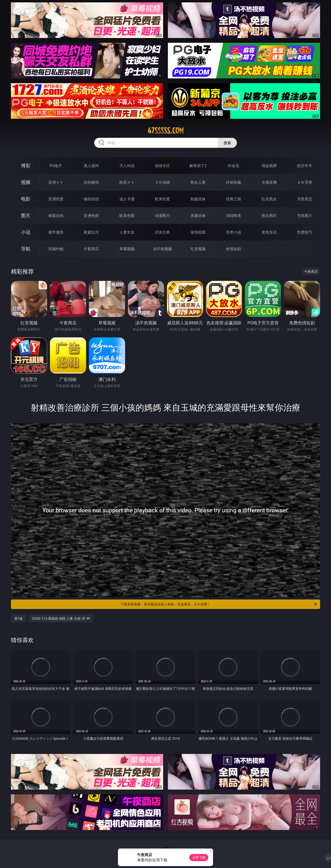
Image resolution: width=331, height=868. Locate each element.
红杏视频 (198, 249)
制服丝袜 (198, 199)
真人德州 (91, 166)
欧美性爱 (162, 199)
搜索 (227, 143)
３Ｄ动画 (162, 182)
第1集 (19, 618)
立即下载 (199, 857)
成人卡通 (127, 199)
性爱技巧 (305, 232)
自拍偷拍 (91, 182)
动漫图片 (162, 216)
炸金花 (234, 166)
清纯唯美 (234, 216)
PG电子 (56, 166)
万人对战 (127, 166)
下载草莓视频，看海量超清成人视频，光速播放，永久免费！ (219, 604)
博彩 (26, 165)
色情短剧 (234, 249)
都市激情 (56, 232)
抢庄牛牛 (305, 166)
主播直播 (269, 182)
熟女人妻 (198, 182)
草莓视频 (127, 249)
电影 (26, 199)
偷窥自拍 (56, 216)
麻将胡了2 (198, 166)
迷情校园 (198, 232)
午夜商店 (91, 249)
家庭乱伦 (91, 232)
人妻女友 (127, 232)
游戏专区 (162, 166)
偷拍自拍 (91, 199)
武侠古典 (162, 232)
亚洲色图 (91, 216)
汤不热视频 (162, 249)
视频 (26, 182)
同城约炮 (56, 249)
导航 (26, 249)
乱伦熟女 (269, 199)
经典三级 (234, 199)
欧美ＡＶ (127, 182)
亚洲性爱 (56, 199)
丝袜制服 (234, 182)
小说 (26, 232)
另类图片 (305, 216)
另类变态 (305, 199)
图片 (26, 215)
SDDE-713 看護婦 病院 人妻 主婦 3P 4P (61, 618)
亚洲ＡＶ (56, 182)
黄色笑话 (269, 232)
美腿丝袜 (198, 216)
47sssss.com (166, 131)
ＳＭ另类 (305, 182)
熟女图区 (269, 216)
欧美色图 (127, 216)
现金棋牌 (269, 166)
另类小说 (234, 232)
